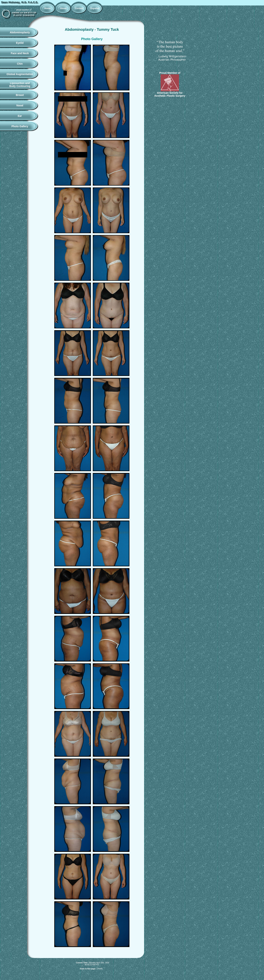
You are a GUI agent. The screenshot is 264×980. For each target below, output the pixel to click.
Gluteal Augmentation (20, 74)
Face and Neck (20, 53)
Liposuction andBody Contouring (20, 85)
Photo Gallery (20, 126)
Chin (20, 64)
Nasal (20, 105)
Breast (20, 95)
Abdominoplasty (20, 32)
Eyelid (20, 43)
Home (47, 8)
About (63, 8)
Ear (20, 116)
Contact (79, 8)
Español (95, 8)
